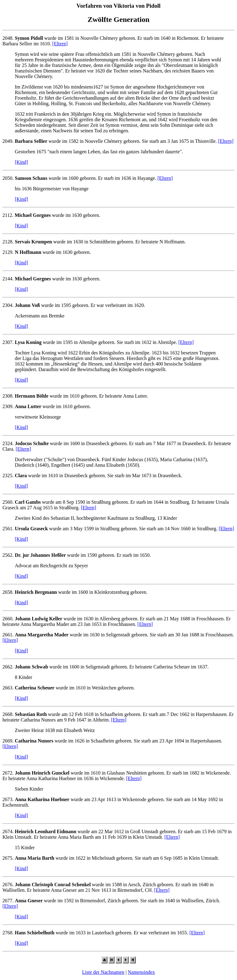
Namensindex (141, 972)
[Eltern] (60, 44)
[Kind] (21, 162)
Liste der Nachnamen (103, 972)
